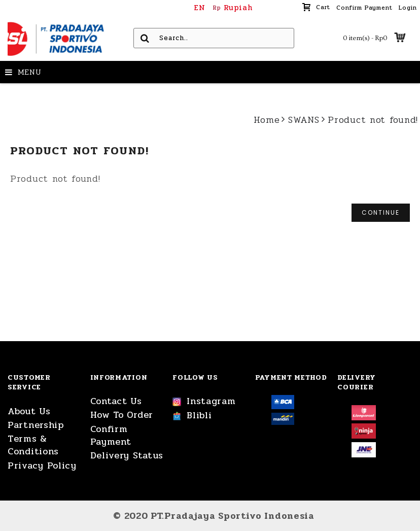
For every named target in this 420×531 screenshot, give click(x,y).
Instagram (204, 402)
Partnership (36, 425)
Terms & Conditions (33, 445)
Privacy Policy (42, 466)
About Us (29, 411)
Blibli (192, 416)
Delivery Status (127, 456)
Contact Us (116, 401)
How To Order (122, 415)
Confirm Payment (111, 436)
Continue (381, 212)
